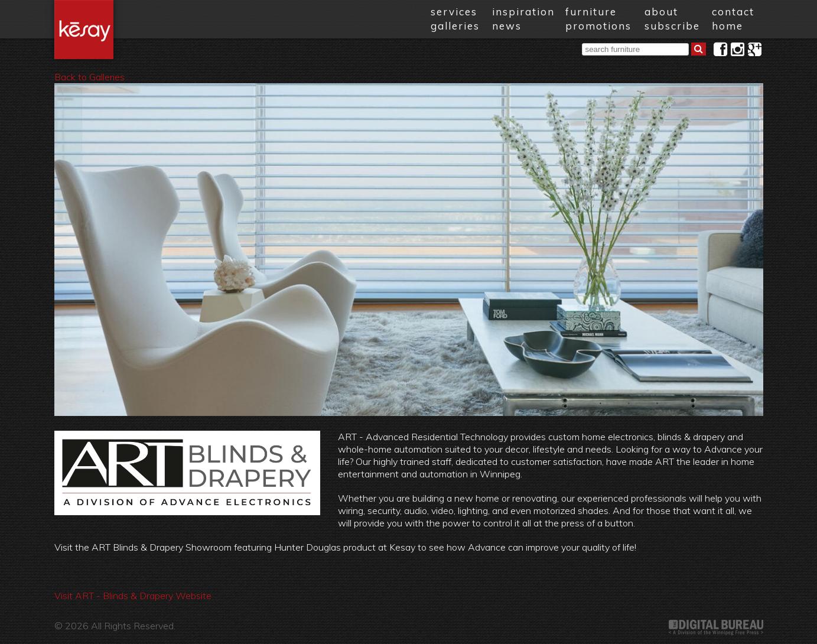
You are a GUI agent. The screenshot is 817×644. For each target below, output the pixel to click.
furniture (591, 12)
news (507, 26)
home (728, 26)
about (661, 12)
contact (733, 12)
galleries (455, 26)
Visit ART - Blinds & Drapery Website (133, 596)
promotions (598, 26)
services (454, 12)
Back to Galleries (89, 77)
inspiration (523, 12)
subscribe (672, 26)
